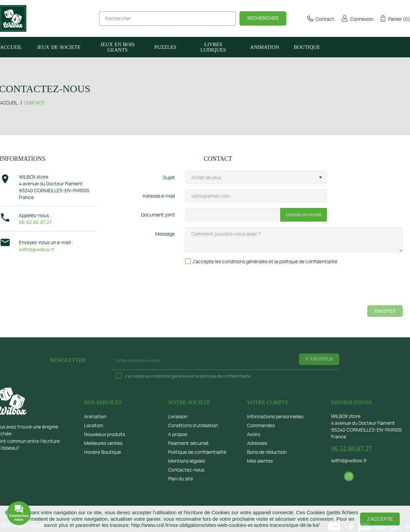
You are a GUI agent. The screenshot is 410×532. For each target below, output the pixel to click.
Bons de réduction (267, 452)
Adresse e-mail (159, 196)
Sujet (169, 177)
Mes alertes (260, 461)
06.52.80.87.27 (35, 222)
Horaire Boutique (102, 452)
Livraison (178, 416)
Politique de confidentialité (197, 452)
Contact (320, 19)
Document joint (158, 215)
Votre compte (268, 402)
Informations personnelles (275, 416)
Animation (95, 416)
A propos (178, 434)
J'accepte (380, 519)
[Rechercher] (167, 18)
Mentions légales (187, 461)
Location (94, 425)
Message (165, 234)
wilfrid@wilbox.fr (37, 249)
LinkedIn (361, 476)
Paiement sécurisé (188, 443)
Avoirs (254, 434)
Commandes (261, 425)
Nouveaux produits (105, 434)
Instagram (349, 476)
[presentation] (351, 286)
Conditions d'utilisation (193, 425)
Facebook (336, 476)
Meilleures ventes (103, 443)
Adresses (257, 443)
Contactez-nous (186, 470)
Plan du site (181, 479)
